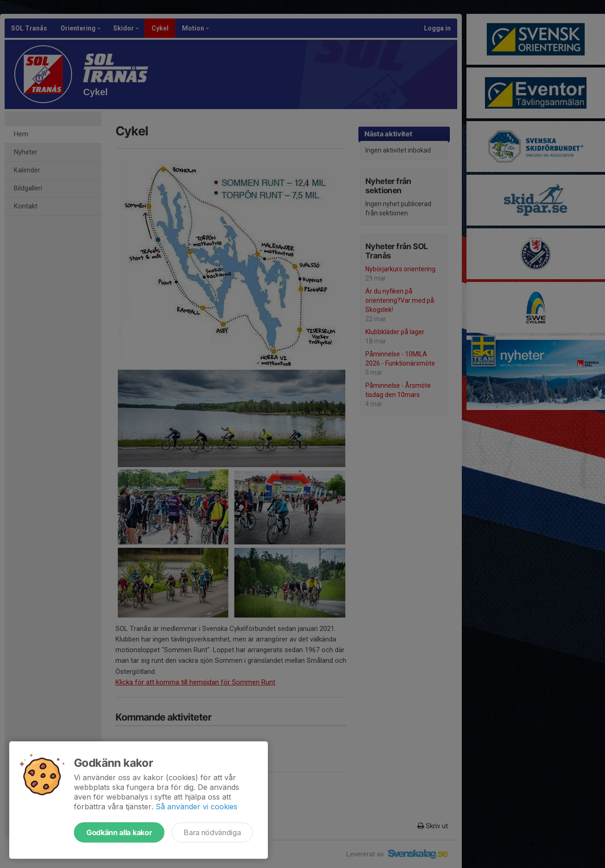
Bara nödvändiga (212, 832)
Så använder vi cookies (197, 807)
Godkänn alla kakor (119, 832)
